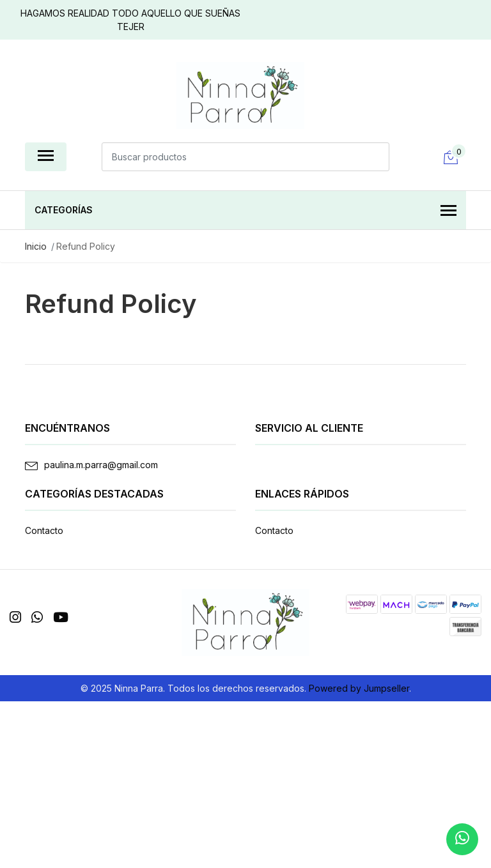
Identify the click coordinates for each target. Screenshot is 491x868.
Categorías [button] (245, 211)
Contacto (44, 530)
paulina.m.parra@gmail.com (101, 465)
